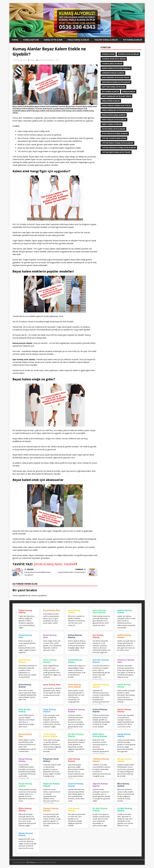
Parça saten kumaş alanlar (114, 115)
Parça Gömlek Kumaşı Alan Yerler (116, 106)
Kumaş (15, 40)
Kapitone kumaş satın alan (113, 87)
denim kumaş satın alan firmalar (116, 68)
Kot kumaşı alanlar (110, 92)
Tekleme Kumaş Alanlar (106, 40)
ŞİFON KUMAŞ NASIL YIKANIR (55, 564)
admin (32, 60)
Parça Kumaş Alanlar (78, 40)
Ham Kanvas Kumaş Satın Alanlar (116, 82)
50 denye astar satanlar (128, 54)
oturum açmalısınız (39, 595)
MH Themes (31, 862)
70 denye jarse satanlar (112, 64)
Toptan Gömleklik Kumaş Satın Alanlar (119, 148)
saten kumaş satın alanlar (113, 129)
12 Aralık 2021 (21, 60)
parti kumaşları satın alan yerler (116, 96)
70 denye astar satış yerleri (114, 59)
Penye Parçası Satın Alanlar (114, 120)
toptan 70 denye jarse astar (114, 138)
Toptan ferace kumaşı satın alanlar (117, 143)
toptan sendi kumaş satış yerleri (116, 152)
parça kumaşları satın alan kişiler (117, 110)
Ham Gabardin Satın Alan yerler (116, 78)
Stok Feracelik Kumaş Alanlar (115, 134)
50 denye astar (108, 54)
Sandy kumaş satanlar (112, 124)
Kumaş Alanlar (129, 92)
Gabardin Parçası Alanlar (113, 73)
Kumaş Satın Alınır (53, 40)
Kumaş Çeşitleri (31, 40)
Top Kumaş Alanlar (132, 40)
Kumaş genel (50, 60)
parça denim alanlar (111, 101)
